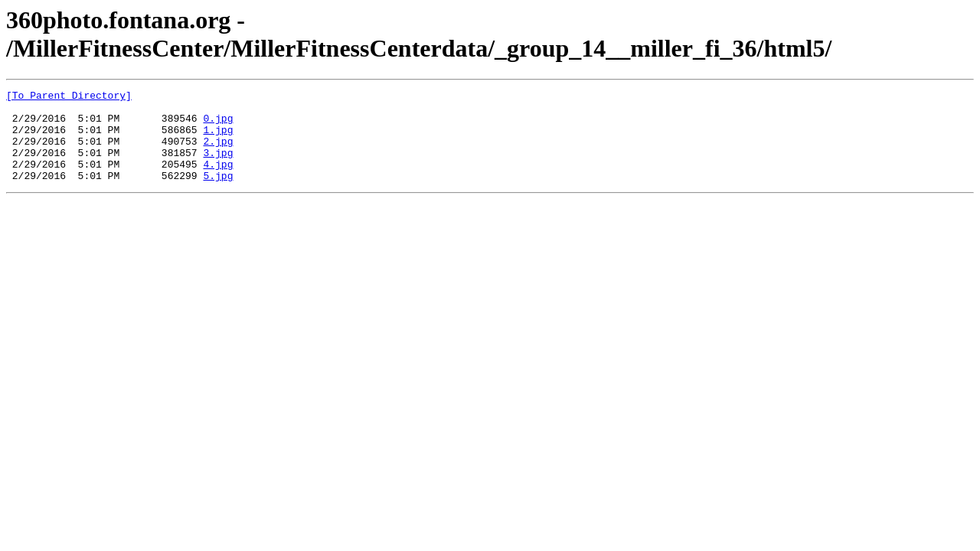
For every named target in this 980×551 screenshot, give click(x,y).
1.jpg (218, 139)
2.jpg (218, 152)
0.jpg (218, 125)
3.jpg (218, 166)
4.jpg (218, 180)
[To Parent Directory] (69, 97)
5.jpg (218, 194)
